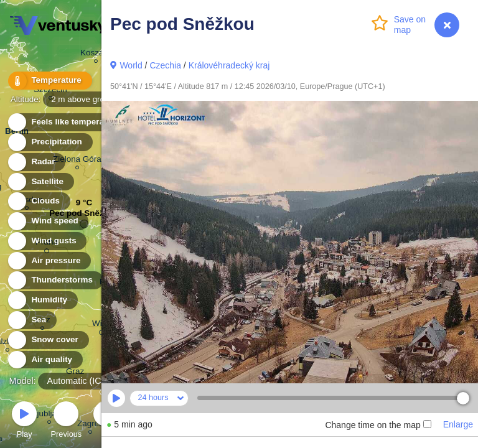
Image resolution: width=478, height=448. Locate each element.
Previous (66, 422)
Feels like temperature (68, 122)
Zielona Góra (77, 161)
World (131, 65)
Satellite (40, 182)
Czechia (165, 65)
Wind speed (48, 221)
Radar (36, 162)
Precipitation (49, 142)
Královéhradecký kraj (229, 65)
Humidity (42, 300)
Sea (31, 320)
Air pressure (49, 261)
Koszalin (96, 54)
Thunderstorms (55, 280)
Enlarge (458, 424)
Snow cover (48, 340)
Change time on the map (378, 425)
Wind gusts (47, 241)
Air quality (45, 360)
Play (24, 422)
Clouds (38, 201)
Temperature (49, 81)
